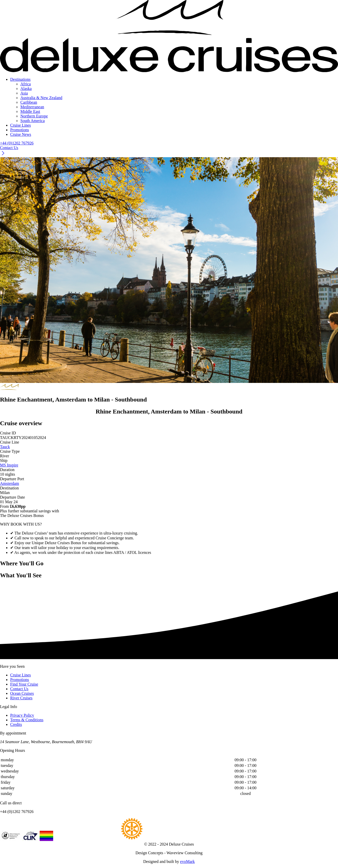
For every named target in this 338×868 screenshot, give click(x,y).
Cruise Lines (20, 125)
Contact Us (19, 689)
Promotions (20, 130)
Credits (16, 724)
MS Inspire (9, 465)
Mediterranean (32, 107)
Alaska (26, 89)
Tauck (5, 447)
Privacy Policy (22, 715)
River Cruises (21, 698)
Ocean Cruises (22, 693)
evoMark (188, 862)
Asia (24, 93)
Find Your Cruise (24, 684)
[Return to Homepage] (169, 37)
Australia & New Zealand (41, 98)
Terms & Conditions (27, 720)
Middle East (30, 111)
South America (33, 121)
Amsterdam (10, 483)
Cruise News (21, 134)
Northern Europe (34, 116)
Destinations (20, 79)
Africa (26, 84)
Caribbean (29, 102)
